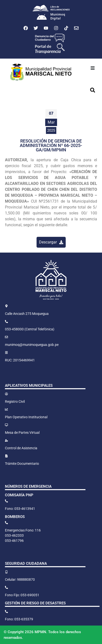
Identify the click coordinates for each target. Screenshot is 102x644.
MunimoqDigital (58, 16)
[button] (93, 68)
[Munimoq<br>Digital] (42, 17)
